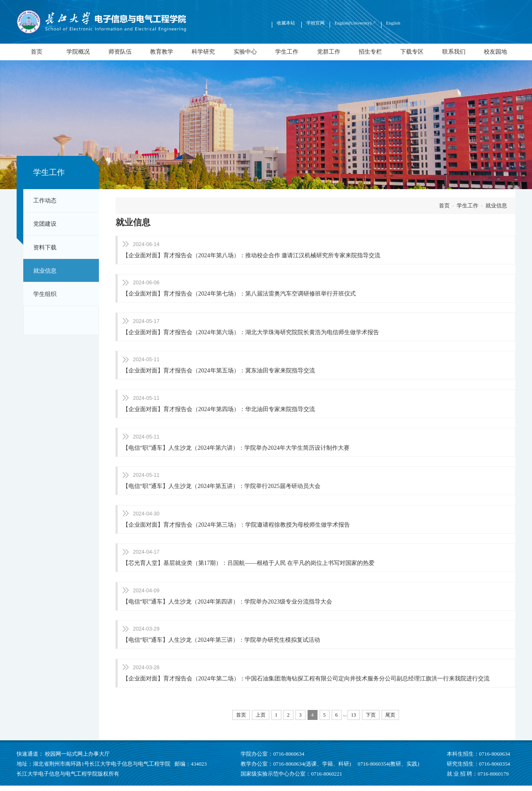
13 (354, 720)
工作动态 (45, 200)
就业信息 (45, 271)
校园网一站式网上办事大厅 (77, 759)
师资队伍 (120, 52)
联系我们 (454, 52)
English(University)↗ (355, 23)
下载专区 (412, 52)
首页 (37, 52)
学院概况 (78, 52)
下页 (371, 720)
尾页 (390, 720)
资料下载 (45, 247)
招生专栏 (370, 52)
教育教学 (162, 52)
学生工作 (287, 52)
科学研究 (203, 52)
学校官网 (315, 23)
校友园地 (495, 52)
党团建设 (45, 224)
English (393, 23)
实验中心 (245, 52)
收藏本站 (287, 23)
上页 (261, 720)
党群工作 (329, 52)
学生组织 (45, 294)
